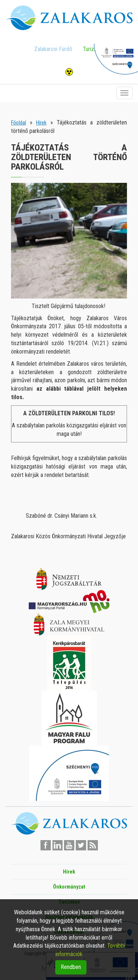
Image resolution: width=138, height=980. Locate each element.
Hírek (41, 123)
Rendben (71, 967)
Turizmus (93, 49)
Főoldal (19, 123)
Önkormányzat (69, 887)
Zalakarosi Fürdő (53, 49)
